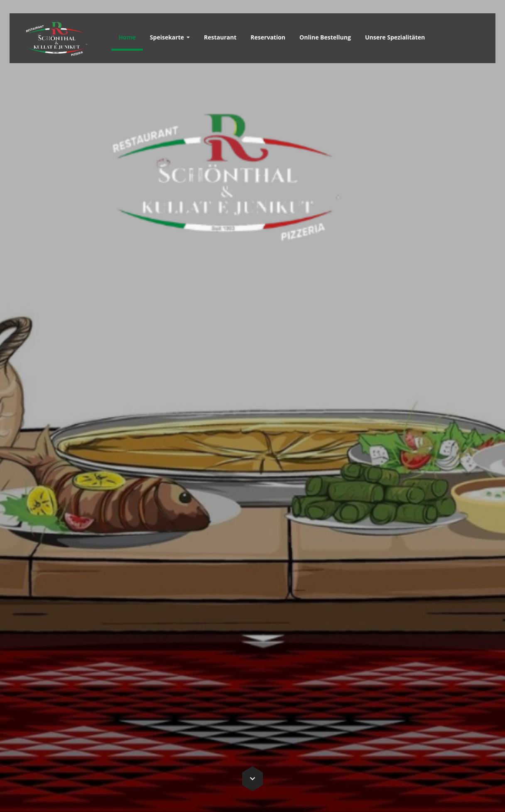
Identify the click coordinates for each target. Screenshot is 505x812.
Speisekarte (170, 37)
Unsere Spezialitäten (395, 37)
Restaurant (220, 37)
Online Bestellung (325, 37)
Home (127, 37)
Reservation (268, 37)
